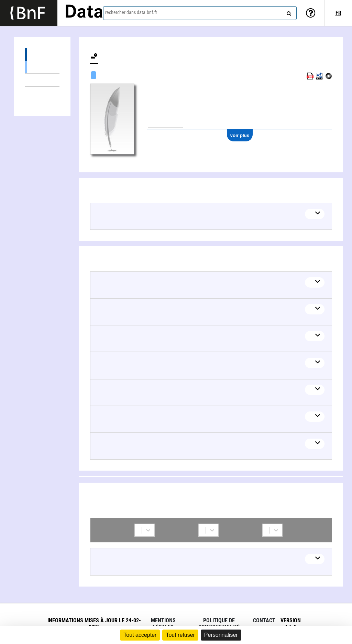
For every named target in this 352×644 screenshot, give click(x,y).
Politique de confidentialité (219, 624)
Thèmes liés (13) (42, 80)
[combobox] (200, 13)
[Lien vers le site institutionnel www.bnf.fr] (29, 13)
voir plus (240, 135)
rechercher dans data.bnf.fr (131, 12)
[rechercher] (288, 12)
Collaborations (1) (42, 93)
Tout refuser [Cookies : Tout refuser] (180, 635)
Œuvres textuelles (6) (42, 67)
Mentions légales (163, 624)
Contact (264, 620)
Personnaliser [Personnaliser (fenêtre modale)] (221, 635)
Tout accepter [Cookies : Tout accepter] (140, 635)
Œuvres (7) (42, 55)
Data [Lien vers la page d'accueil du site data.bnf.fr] (84, 13)
